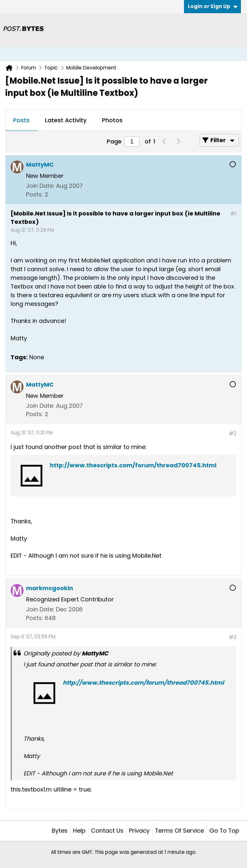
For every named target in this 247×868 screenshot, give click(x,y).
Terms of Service (179, 831)
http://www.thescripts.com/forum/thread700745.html (133, 465)
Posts (21, 120)
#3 (233, 637)
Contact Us (107, 831)
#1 (233, 214)
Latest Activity (66, 120)
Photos (112, 120)
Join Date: (40, 186)
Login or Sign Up (213, 6)
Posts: (35, 194)
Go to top (224, 831)
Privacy (139, 831)
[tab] (21, 121)
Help (79, 831)
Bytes (60, 831)
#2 (233, 433)
